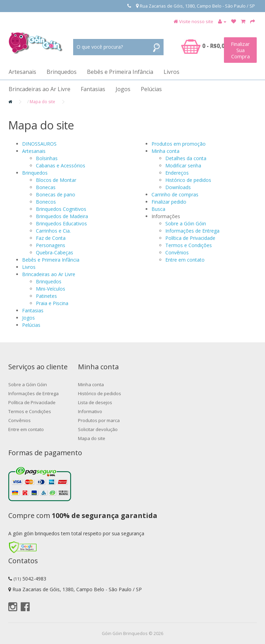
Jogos (123, 89)
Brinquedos (62, 72)
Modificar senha (183, 165)
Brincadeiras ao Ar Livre (40, 89)
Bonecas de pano (56, 194)
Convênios (177, 252)
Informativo (90, 411)
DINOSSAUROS (39, 144)
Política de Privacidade (190, 238)
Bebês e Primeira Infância (120, 72)
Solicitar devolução (98, 429)
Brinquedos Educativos (61, 223)
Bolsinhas (47, 158)
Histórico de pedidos (188, 180)
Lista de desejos (95, 402)
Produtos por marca (99, 420)
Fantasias (93, 89)
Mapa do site (42, 102)
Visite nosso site (196, 21)
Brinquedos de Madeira (62, 216)
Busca (158, 209)
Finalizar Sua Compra (240, 50)
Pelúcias (151, 89)
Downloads (178, 187)
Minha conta (165, 151)
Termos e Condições (189, 245)
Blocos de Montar (56, 180)
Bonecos (46, 202)
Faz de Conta (51, 238)
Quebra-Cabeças (55, 252)
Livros (171, 72)
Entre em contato (185, 260)
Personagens (51, 245)
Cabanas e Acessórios (61, 165)
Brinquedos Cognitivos (61, 209)
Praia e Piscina (52, 303)
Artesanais (22, 72)
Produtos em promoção (179, 144)
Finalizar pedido (169, 202)
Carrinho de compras (175, 194)
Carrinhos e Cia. (53, 231)
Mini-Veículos (51, 289)
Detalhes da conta (186, 158)
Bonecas (46, 187)
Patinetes (46, 296)
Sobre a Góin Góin (186, 223)
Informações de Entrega (192, 231)
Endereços (177, 173)
